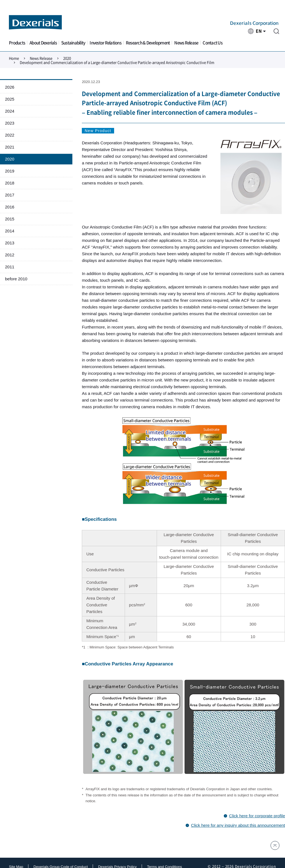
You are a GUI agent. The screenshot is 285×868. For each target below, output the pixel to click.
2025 (10, 99)
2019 (10, 171)
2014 (10, 231)
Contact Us (212, 43)
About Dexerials (43, 43)
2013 (10, 243)
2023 (10, 123)
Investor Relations (105, 43)
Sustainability (73, 43)
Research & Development (148, 43)
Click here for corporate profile (257, 816)
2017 (10, 195)
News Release (186, 43)
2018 (10, 183)
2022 (10, 135)
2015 (10, 219)
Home (14, 58)
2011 (10, 267)
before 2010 (16, 279)
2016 (10, 207)
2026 (10, 87)
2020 (67, 58)
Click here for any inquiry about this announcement (238, 825)
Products (17, 43)
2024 (10, 111)
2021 (10, 147)
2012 (10, 255)
